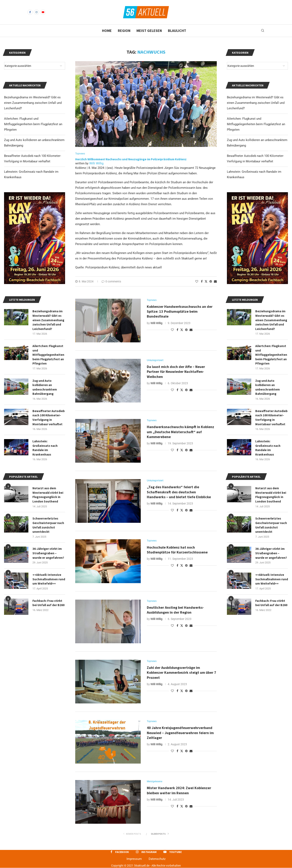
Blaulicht (177, 31)
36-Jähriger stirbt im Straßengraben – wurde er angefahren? (272, 558)
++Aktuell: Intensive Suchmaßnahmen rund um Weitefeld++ (271, 585)
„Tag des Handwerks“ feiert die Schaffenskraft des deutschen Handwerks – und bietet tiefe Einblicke (179, 493)
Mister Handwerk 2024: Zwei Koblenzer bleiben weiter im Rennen (179, 791)
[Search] (263, 31)
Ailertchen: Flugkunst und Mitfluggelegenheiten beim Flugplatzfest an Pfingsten (256, 124)
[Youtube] (43, 12)
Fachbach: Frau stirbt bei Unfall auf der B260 (271, 611)
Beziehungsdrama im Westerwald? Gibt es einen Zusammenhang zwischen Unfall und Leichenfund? (256, 103)
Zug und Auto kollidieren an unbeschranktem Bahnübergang (268, 389)
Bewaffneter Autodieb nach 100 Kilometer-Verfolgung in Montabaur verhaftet (272, 420)
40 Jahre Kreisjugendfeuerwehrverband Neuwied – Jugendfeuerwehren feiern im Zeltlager (180, 733)
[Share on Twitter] (206, 282)
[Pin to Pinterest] (211, 282)
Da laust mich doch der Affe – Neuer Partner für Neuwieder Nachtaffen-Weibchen (176, 372)
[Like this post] (197, 282)
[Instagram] (36, 12)
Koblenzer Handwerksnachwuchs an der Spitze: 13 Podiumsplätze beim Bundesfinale (180, 312)
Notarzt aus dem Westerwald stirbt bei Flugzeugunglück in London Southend (271, 499)
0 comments (111, 282)
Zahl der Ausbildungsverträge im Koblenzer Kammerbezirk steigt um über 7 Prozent (181, 673)
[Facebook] (30, 12)
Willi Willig (96, 164)
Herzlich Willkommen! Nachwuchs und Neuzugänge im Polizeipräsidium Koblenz (131, 160)
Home (107, 31)
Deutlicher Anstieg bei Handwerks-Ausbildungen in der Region (175, 610)
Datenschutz (157, 859)
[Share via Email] (215, 282)
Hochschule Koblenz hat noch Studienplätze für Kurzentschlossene (178, 550)
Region (124, 31)
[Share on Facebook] (202, 282)
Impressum (134, 859)
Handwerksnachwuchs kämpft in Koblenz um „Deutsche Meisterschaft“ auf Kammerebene (180, 432)
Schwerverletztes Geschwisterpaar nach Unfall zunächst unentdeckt (271, 530)
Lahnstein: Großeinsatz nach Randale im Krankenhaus (268, 451)
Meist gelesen (149, 31)
